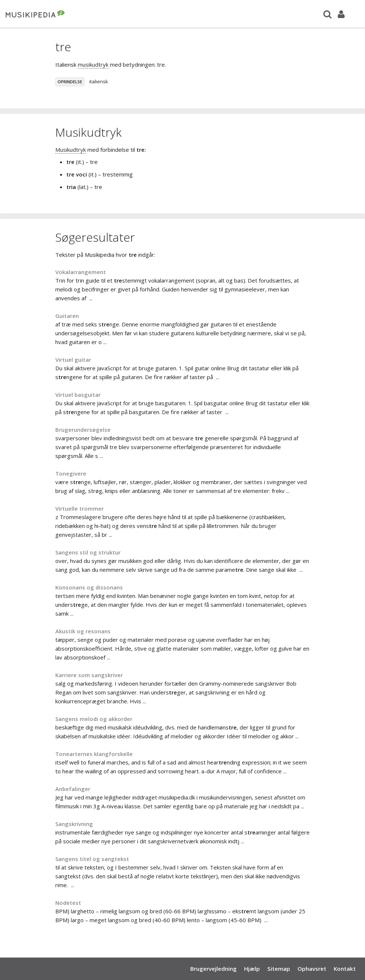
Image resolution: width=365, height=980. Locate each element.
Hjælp (252, 969)
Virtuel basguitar (78, 395)
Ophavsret (312, 969)
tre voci (77, 174)
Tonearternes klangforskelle (94, 754)
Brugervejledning (213, 969)
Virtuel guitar (73, 360)
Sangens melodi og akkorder (94, 719)
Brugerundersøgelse (83, 430)
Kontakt (345, 969)
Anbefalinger (73, 789)
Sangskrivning (74, 824)
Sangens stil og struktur (88, 552)
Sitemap (279, 969)
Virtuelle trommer (79, 508)
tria (71, 187)
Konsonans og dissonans (89, 587)
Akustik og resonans (83, 631)
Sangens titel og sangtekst (92, 859)
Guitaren (67, 316)
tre (70, 162)
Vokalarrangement (81, 272)
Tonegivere (71, 473)
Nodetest (68, 903)
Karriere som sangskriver (89, 675)
